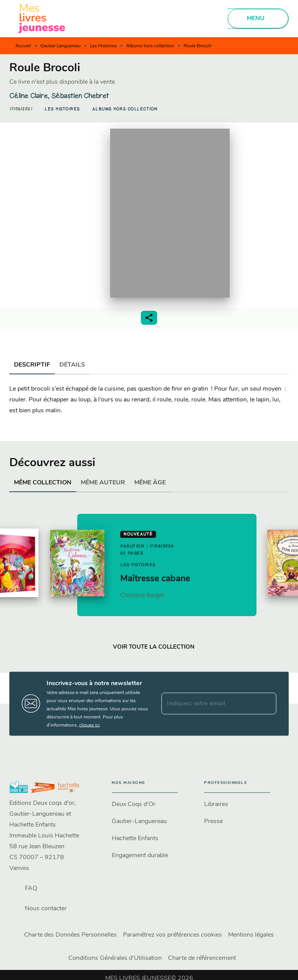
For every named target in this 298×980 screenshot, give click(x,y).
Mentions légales (251, 935)
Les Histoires (103, 46)
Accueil (23, 46)
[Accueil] (42, 18)
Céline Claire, (30, 96)
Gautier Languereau (61, 46)
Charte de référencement (202, 958)
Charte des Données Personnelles (70, 935)
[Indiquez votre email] (209, 704)
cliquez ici (89, 725)
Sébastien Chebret (80, 96)
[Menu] (258, 19)
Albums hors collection (150, 46)
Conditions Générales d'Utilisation (115, 958)
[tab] (32, 365)
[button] (62, 109)
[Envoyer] (267, 704)
